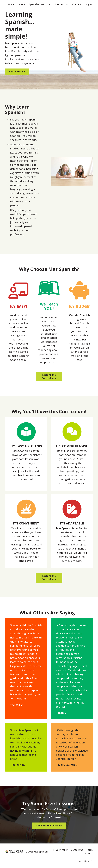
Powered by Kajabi (85, 861)
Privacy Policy (60, 850)
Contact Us (77, 850)
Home (11, 4)
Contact (77, 4)
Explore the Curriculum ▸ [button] (49, 376)
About (22, 4)
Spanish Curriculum (40, 4)
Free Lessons (61, 4)
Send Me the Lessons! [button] (49, 826)
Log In (88, 4)
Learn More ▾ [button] (17, 72)
